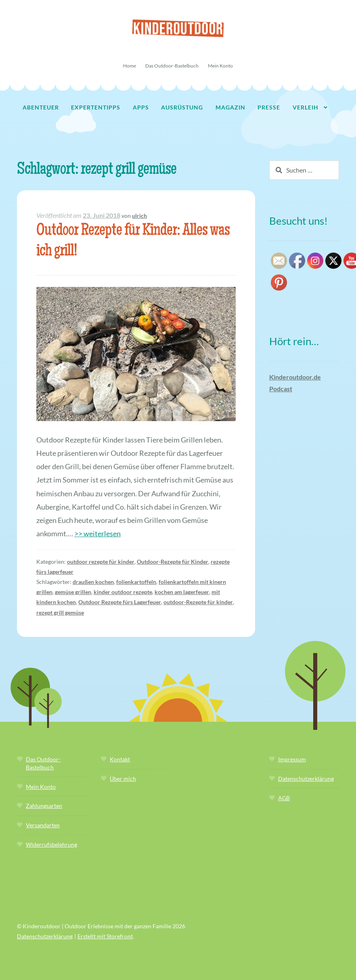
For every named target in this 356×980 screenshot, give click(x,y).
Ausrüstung (182, 107)
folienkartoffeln (136, 582)
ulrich (139, 216)
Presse (269, 107)
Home (130, 66)
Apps (141, 107)
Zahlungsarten (44, 806)
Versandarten (43, 825)
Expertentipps (96, 107)
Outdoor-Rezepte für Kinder (173, 562)
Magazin (230, 107)
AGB (284, 798)
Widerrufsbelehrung (51, 844)
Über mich (123, 779)
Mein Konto (220, 66)
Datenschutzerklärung (306, 779)
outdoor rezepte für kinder (101, 562)
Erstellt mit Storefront (105, 936)
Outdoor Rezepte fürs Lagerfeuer (120, 602)
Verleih (306, 107)
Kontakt (120, 759)
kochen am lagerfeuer (182, 592)
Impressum (292, 759)
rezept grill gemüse (60, 612)
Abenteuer (41, 107)
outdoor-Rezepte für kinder (198, 602)
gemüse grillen (73, 592)
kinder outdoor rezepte (123, 592)
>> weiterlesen (97, 533)
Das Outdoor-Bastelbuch (172, 66)
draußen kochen (93, 582)
